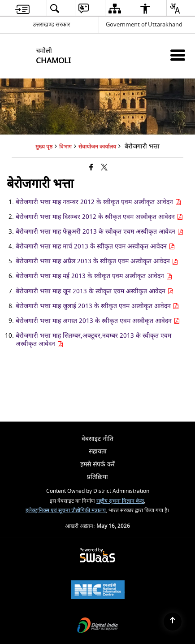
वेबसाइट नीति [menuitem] (97, 439)
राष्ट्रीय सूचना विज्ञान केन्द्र (120, 501)
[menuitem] (22, 8)
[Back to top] (173, 622)
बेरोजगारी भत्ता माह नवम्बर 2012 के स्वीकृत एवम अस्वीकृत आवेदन (98, 202)
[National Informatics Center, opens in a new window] (98, 591)
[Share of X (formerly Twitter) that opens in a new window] (104, 168)
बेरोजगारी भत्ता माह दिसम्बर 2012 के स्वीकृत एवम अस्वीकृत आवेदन (99, 217)
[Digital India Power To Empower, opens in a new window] (98, 626)
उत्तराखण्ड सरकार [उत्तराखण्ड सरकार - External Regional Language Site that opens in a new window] (51, 24)
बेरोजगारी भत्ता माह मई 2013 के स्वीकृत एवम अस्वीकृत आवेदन (94, 276)
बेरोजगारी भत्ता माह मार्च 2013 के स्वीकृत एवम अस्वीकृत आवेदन (95, 246)
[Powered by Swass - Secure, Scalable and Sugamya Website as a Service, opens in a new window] (97, 556)
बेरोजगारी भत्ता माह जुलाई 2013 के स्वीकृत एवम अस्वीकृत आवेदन (97, 306)
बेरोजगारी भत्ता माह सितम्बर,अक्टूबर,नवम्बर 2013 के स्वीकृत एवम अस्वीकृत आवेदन (93, 340)
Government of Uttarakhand (144, 24)
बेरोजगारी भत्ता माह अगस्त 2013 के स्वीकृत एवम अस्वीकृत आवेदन (98, 321)
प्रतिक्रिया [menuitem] (97, 477)
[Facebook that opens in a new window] (91, 168)
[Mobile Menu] (178, 55)
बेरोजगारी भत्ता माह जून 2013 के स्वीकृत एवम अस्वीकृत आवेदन (95, 291)
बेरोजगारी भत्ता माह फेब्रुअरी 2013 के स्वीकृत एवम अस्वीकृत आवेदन (100, 232)
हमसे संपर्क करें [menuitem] (97, 464)
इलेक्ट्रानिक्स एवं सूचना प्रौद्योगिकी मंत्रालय (66, 511)
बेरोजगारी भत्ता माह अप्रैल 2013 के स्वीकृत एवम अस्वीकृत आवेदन (97, 261)
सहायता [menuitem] (98, 451)
